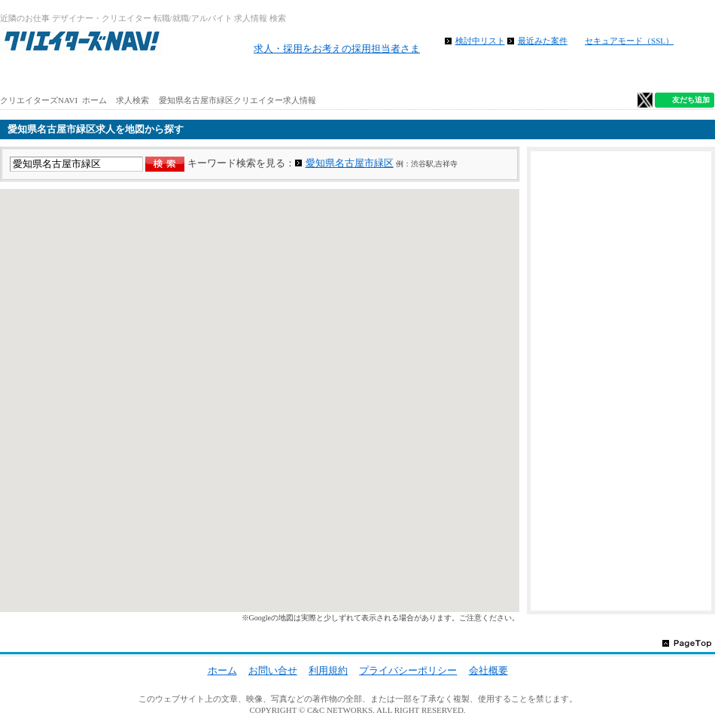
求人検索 (132, 100)
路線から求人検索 (297, 75)
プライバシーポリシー (408, 670)
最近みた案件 (543, 41)
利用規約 (328, 670)
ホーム (59, 75)
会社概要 (488, 670)
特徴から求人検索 (535, 75)
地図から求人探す (416, 75)
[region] (260, 401)
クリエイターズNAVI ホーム (53, 100)
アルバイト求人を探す (178, 75)
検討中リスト (480, 41)
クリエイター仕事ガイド (655, 75)
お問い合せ (273, 670)
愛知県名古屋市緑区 (350, 163)
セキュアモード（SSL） (629, 41)
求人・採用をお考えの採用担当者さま (337, 49)
